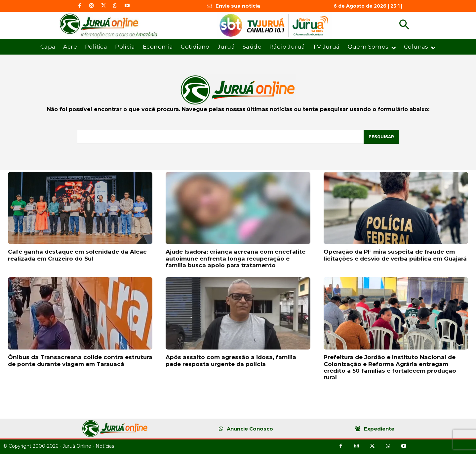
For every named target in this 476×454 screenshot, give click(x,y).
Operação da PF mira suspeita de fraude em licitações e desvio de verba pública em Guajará (395, 255)
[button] (404, 25)
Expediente (379, 429)
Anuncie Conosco (250, 429)
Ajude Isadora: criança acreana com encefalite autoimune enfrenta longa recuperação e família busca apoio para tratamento (236, 258)
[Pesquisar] (381, 137)
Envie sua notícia (238, 6)
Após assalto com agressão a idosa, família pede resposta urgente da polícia (231, 360)
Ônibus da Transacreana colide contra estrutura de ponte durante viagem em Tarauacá (80, 360)
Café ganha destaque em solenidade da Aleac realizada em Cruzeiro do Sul (77, 255)
